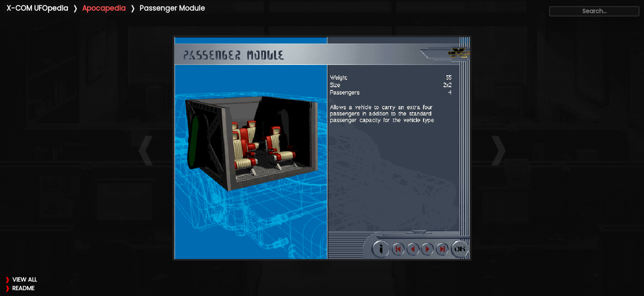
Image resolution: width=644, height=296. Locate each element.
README (23, 288)
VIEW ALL (25, 280)
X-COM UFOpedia (37, 8)
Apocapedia (104, 8)
